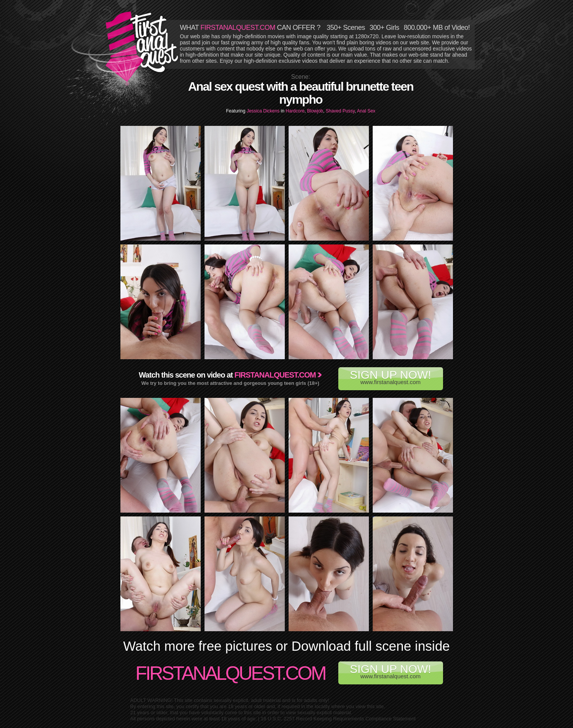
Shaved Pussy (340, 111)
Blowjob (315, 111)
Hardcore (295, 111)
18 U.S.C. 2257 (278, 719)
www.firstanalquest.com (391, 377)
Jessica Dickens (264, 111)
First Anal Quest (142, 47)
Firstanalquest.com (275, 375)
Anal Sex (366, 111)
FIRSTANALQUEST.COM (238, 28)
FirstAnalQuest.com (230, 673)
